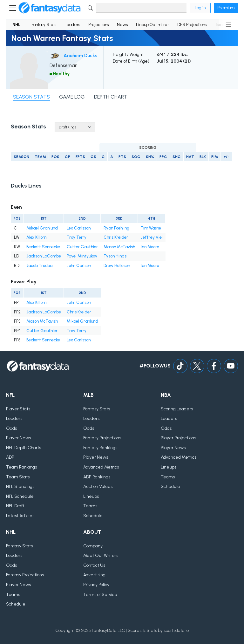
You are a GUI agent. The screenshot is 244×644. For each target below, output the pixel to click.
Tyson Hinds (115, 256)
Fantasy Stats (44, 25)
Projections (98, 25)
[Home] (50, 8)
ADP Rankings (97, 477)
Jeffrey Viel (152, 237)
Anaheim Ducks (80, 56)
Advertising (94, 575)
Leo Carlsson (79, 228)
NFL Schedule (20, 496)
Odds (11, 428)
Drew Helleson (117, 266)
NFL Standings (20, 486)
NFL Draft (15, 506)
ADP (10, 457)
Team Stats (18, 477)
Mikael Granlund (42, 228)
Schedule (93, 516)
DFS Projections (192, 25)
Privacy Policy (96, 585)
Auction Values (98, 486)
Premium (226, 8)
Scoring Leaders (177, 409)
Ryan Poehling (116, 228)
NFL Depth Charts (24, 448)
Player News (18, 438)
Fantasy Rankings (100, 448)
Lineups (91, 496)
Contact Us (94, 565)
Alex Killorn (36, 237)
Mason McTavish (119, 247)
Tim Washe (151, 228)
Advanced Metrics (101, 467)
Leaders (72, 25)
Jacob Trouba (39, 266)
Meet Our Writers (101, 555)
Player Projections (178, 438)
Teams (90, 506)
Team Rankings (21, 467)
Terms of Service (100, 595)
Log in (200, 8)
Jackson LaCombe (44, 256)
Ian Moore (150, 247)
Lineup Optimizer (152, 25)
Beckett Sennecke (43, 247)
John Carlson (79, 266)
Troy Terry (77, 237)
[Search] (141, 8)
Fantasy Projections (102, 438)
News (122, 25)
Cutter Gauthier (82, 247)
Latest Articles (20, 516)
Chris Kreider (116, 237)
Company (93, 546)
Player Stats (18, 409)
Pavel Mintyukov (82, 256)
